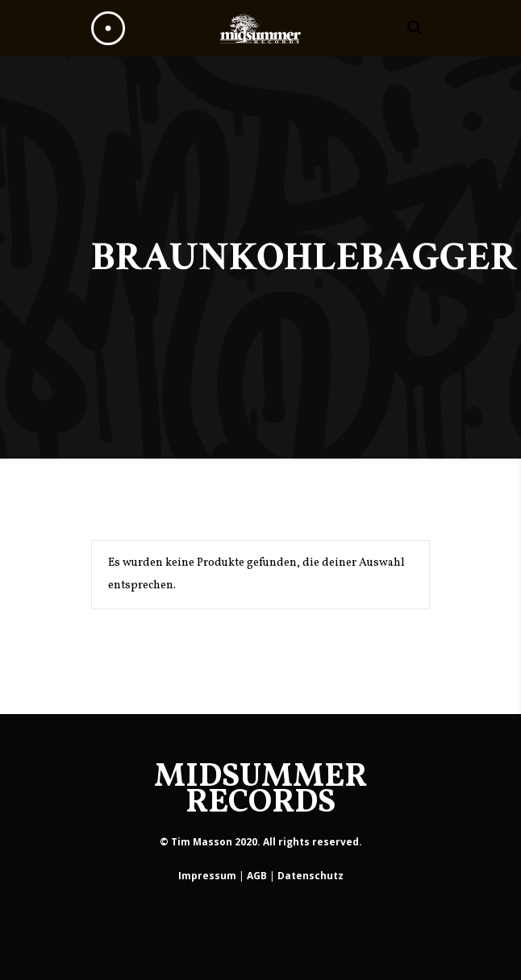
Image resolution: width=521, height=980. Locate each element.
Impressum (207, 876)
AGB (257, 876)
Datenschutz (311, 876)
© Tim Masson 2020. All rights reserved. (261, 842)
